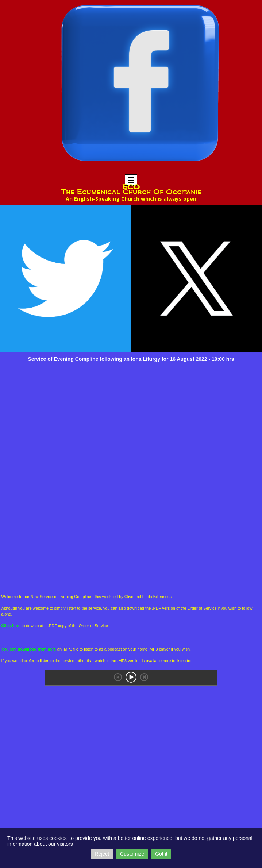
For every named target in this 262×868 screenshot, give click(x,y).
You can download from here (29, 649)
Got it (161, 854)
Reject (102, 854)
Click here (11, 626)
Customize (132, 854)
